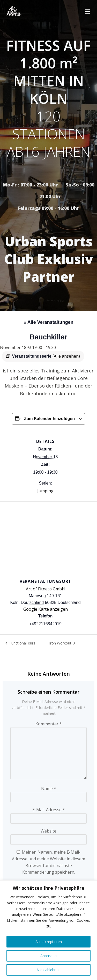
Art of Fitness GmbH (45, 589)
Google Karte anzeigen (46, 609)
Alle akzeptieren (49, 942)
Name (49, 789)
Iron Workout (61, 643)
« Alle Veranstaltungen (48, 322)
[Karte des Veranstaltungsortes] (48, 539)
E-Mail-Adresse (49, 810)
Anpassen (48, 956)
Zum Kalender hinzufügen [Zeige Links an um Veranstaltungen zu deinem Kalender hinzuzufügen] (49, 419)
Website (48, 831)
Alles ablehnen (48, 970)
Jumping (45, 491)
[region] (48, 930)
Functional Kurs (22, 643)
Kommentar (49, 724)
